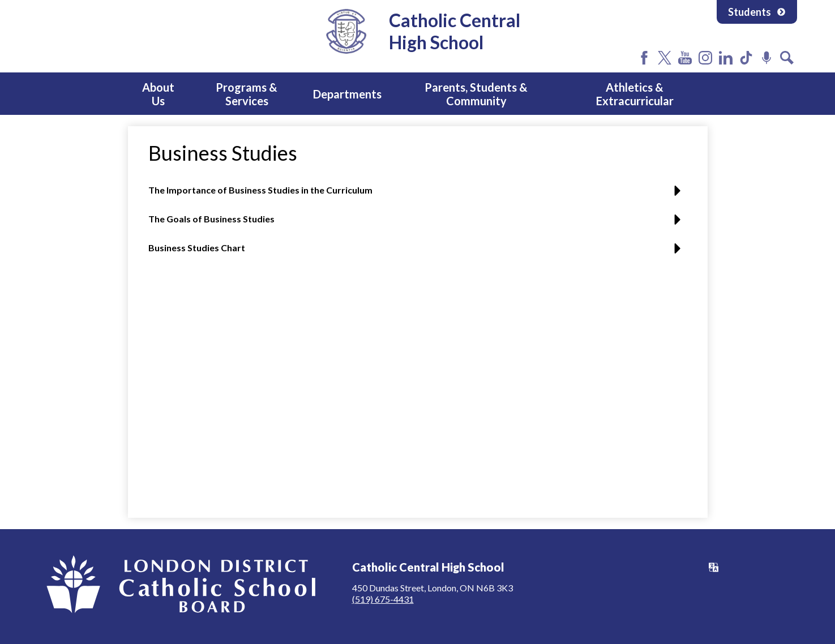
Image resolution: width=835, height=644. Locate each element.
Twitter (665, 58)
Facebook (644, 58)
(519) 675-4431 (383, 599)
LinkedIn (726, 58)
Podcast (767, 58)
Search (787, 58)
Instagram (705, 58)
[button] (417, 194)
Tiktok (746, 58)
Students (757, 12)
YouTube (685, 58)
